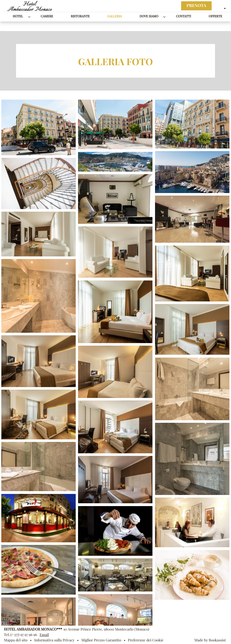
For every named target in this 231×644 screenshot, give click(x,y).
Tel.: (20, 635)
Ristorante (80, 16)
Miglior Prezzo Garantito (101, 640)
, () (106, 629)
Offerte (215, 16)
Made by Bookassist (210, 640)
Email (44, 635)
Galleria (115, 16)
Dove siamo (149, 16)
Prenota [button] (196, 6)
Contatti (183, 16)
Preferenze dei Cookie (146, 640)
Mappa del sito (16, 640)
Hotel (18, 16)
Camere (47, 16)
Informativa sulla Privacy (55, 640)
